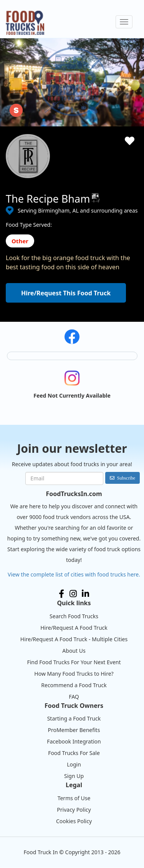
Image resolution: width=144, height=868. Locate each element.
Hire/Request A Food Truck (74, 628)
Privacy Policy (74, 810)
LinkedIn (85, 594)
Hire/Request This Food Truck (66, 293)
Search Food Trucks (74, 616)
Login (74, 764)
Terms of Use (74, 798)
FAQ (74, 697)
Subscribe (126, 478)
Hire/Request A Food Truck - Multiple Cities (74, 639)
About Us (74, 651)
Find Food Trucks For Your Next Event (74, 662)
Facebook (61, 594)
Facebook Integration (74, 741)
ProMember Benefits (74, 730)
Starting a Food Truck (74, 718)
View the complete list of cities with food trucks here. (74, 574)
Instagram (73, 594)
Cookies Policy (74, 821)
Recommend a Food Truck (74, 685)
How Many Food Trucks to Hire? (74, 674)
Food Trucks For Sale (74, 753)
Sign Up (74, 776)
